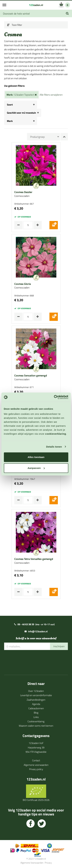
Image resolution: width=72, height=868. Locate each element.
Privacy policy (36, 769)
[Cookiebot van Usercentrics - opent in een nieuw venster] (54, 397)
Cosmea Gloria (23, 284)
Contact (36, 760)
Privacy (48, 863)
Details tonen (54, 447)
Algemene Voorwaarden (32, 863)
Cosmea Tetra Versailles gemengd (34, 559)
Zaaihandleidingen (36, 700)
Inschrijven (59, 646)
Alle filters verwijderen (51, 95)
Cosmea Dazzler (23, 192)
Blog (36, 713)
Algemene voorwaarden (36, 765)
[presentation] (29, 660)
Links (36, 717)
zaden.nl (36, 5)
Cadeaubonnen (36, 708)
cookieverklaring (56, 434)
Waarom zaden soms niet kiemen (36, 726)
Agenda (36, 704)
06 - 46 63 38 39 (26, 624)
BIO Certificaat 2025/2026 (36, 800)
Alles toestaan (36, 457)
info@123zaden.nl (38, 631)
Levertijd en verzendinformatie (36, 695)
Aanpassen (36, 468)
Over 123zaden (36, 691)
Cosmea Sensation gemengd (31, 376)
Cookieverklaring (36, 721)
